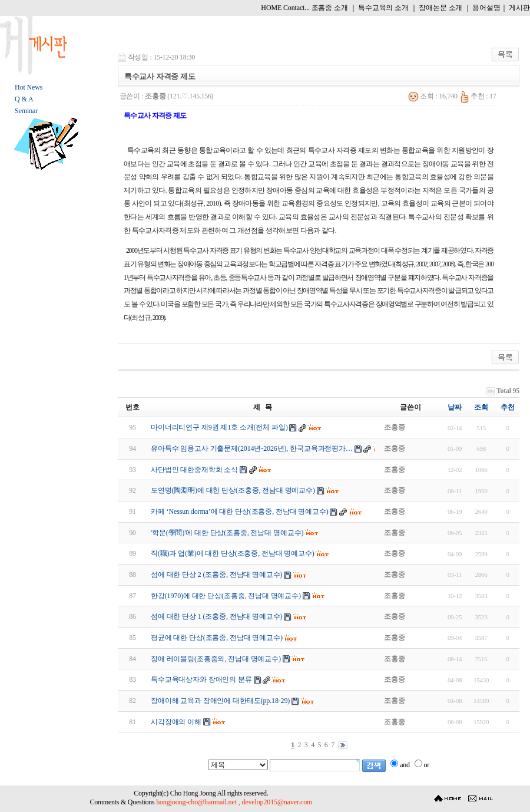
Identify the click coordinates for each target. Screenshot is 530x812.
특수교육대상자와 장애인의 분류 (201, 679)
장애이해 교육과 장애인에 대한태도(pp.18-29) (220, 701)
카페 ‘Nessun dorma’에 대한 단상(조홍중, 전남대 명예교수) (240, 511)
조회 (481, 407)
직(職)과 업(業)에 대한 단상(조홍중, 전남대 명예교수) (233, 553)
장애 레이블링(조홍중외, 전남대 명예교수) (216, 659)
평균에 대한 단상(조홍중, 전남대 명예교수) (217, 638)
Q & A (24, 99)
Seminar (26, 111)
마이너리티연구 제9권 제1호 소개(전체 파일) (219, 427)
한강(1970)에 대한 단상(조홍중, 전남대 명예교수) (226, 596)
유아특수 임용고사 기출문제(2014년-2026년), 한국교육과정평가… (252, 448)
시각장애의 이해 (176, 722)
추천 (508, 407)
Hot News (29, 87)
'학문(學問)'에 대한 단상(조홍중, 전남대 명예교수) (227, 533)
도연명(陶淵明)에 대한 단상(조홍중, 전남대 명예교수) (233, 490)
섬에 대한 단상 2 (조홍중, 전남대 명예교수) (217, 575)
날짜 (455, 407)
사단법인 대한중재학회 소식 (194, 470)
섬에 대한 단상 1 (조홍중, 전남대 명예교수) (217, 616)
